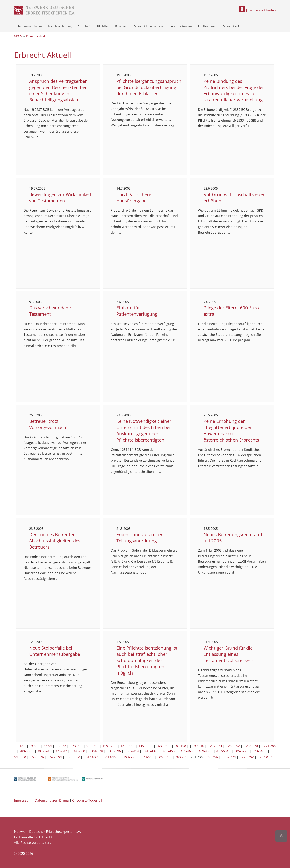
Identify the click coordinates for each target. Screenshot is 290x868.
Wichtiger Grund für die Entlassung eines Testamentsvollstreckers (228, 654)
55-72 (62, 746)
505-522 (240, 751)
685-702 (163, 757)
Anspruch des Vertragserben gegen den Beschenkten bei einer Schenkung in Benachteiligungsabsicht (59, 90)
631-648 (110, 757)
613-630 (92, 757)
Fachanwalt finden (30, 26)
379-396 (115, 751)
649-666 (128, 757)
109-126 (108, 746)
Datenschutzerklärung (52, 800)
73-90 (76, 746)
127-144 (126, 746)
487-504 (222, 751)
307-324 (43, 751)
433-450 (169, 751)
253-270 (252, 746)
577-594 (56, 757)
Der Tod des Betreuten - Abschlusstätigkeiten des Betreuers (55, 541)
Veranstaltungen (181, 26)
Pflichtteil (103, 26)
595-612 (74, 757)
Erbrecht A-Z (231, 26)
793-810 (266, 757)
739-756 (212, 757)
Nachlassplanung (60, 26)
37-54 (48, 746)
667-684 (146, 757)
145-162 (144, 746)
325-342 (61, 751)
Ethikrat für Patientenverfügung (137, 311)
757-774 (230, 757)
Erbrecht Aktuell (36, 36)
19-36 (33, 746)
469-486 (205, 751)
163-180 (162, 746)
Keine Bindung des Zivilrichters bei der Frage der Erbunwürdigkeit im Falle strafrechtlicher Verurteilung (234, 90)
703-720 (181, 757)
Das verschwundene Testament (50, 311)
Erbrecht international (149, 26)
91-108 (91, 746)
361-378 (97, 751)
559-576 (38, 757)
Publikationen (207, 26)
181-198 (180, 746)
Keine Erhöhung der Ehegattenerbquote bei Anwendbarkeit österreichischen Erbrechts (231, 430)
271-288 (270, 746)
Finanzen (121, 26)
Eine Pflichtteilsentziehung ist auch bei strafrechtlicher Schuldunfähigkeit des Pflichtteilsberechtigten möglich (147, 660)
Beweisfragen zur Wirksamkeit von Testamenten (60, 198)
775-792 (248, 757)
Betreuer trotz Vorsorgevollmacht (49, 424)
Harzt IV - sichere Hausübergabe (134, 198)
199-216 (198, 746)
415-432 (151, 751)
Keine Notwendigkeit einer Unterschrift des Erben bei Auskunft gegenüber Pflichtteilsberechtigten (144, 430)
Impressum (23, 800)
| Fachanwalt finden (258, 10)
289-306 (25, 751)
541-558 (20, 757)
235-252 (234, 746)
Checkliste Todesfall (87, 800)
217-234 (216, 746)
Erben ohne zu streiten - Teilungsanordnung (141, 538)
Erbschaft (84, 26)
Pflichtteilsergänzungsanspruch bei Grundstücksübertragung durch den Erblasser (149, 87)
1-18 (20, 746)
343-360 (79, 751)
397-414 (133, 751)
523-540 (258, 751)
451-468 (187, 751)
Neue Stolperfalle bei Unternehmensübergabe (55, 651)
